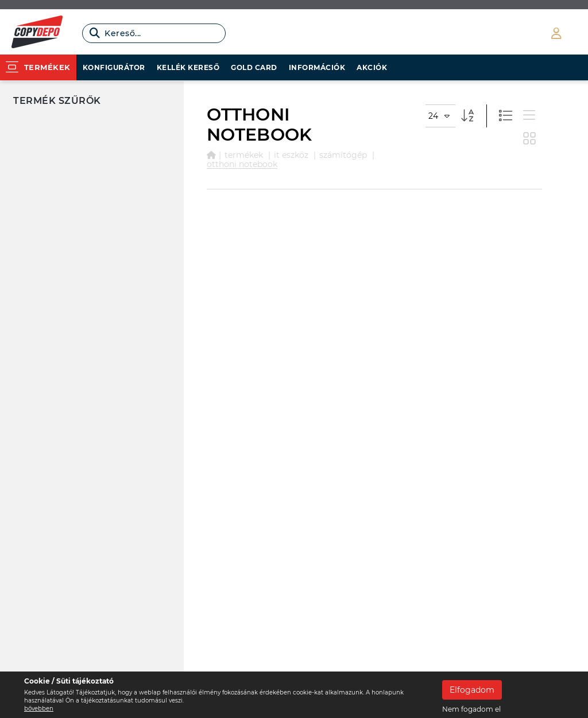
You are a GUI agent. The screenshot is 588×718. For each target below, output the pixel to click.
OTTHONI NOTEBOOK (242, 164)
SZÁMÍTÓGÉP (343, 155)
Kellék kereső (188, 67)
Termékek (244, 155)
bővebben (39, 709)
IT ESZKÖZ (291, 155)
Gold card (254, 67)
